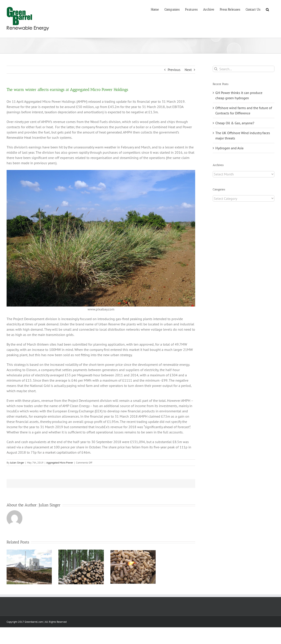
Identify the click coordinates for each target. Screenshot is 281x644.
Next (188, 70)
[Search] (216, 69)
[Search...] (244, 69)
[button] (267, 9)
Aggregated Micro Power (60, 463)
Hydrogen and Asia (229, 148)
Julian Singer (17, 463)
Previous (174, 70)
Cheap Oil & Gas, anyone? (235, 123)
